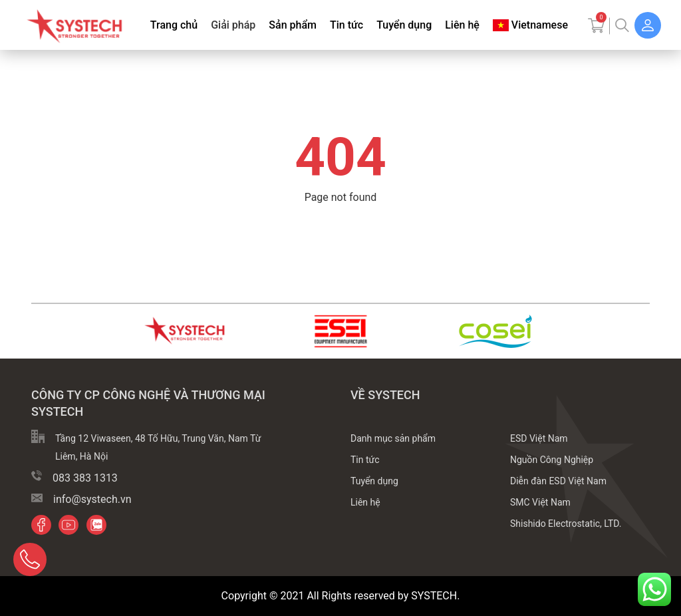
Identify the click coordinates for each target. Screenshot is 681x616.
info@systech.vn (92, 499)
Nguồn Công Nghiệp (552, 460)
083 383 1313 (85, 478)
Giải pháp (233, 25)
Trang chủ (174, 25)
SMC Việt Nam (540, 502)
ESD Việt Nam (539, 438)
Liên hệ (462, 25)
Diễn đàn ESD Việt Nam (558, 481)
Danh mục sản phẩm (393, 438)
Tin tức (346, 25)
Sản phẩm (293, 25)
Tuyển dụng (404, 25)
